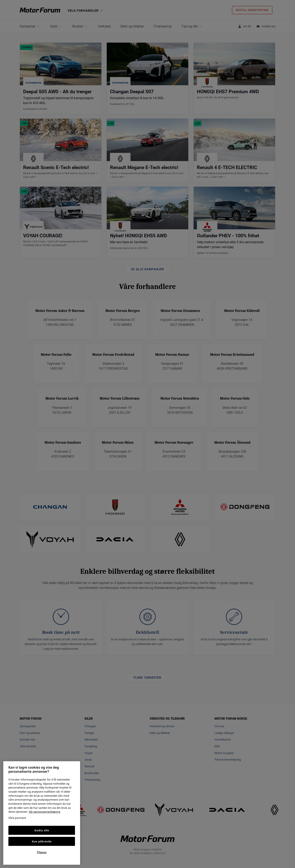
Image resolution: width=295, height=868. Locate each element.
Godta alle (42, 830)
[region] (42, 813)
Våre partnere (17, 818)
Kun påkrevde (42, 841)
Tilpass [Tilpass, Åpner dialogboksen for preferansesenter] (42, 852)
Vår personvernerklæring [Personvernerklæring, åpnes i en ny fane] (44, 812)
